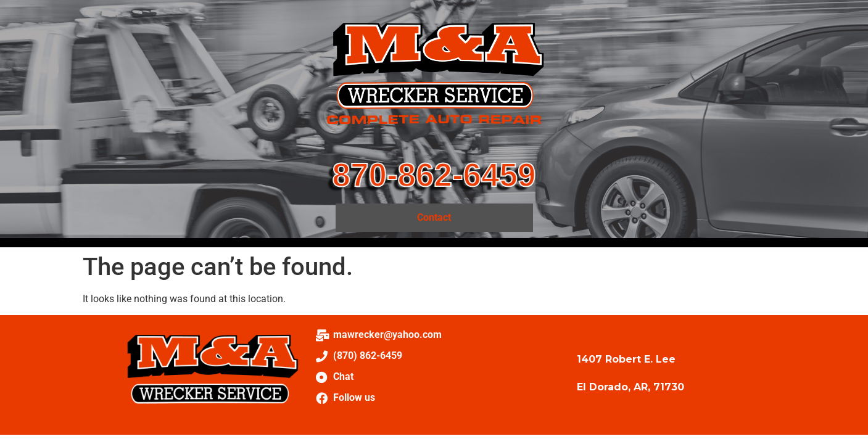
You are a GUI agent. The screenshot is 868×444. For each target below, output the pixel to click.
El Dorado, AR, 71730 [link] (630, 387)
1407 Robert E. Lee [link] (626, 359)
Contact (434, 217)
